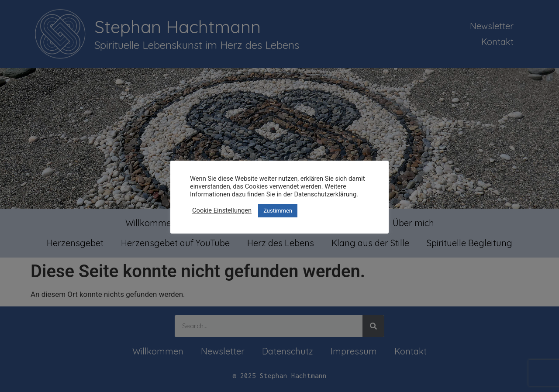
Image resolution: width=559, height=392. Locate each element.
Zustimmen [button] (278, 211)
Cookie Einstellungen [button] (222, 210)
